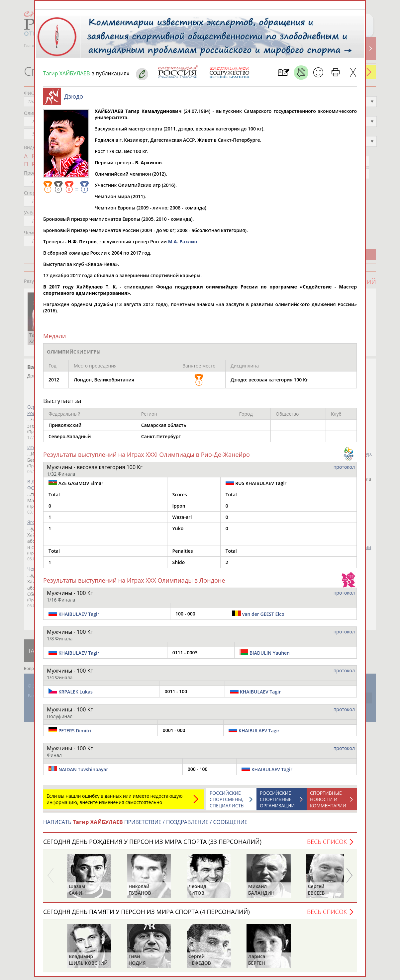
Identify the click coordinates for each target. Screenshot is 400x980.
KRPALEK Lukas (76, 695)
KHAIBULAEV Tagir (79, 617)
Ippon (179, 509)
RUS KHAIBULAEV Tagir (256, 486)
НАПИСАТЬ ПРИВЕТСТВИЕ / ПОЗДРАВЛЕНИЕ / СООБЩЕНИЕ (145, 825)
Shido (179, 566)
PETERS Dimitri (75, 734)
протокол (344, 470)
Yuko (178, 532)
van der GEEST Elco (263, 617)
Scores (180, 498)
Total (54, 498)
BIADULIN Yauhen (270, 656)
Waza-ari (182, 520)
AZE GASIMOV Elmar (76, 486)
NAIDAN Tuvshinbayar (83, 773)
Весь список (327, 845)
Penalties (183, 554)
